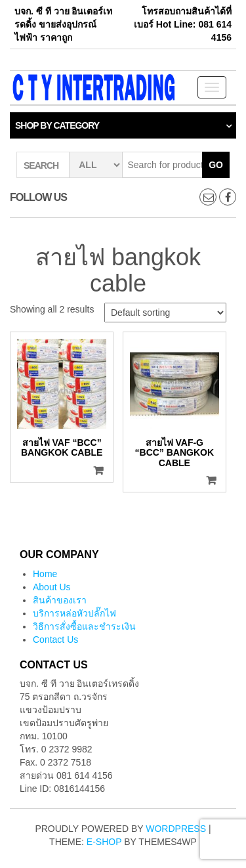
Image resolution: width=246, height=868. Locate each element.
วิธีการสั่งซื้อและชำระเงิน (84, 626)
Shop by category (57, 125)
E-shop (104, 842)
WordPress (176, 829)
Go (216, 165)
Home (45, 574)
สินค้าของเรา (60, 600)
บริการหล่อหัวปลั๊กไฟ (74, 613)
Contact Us (55, 640)
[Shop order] (165, 313)
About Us (52, 587)
